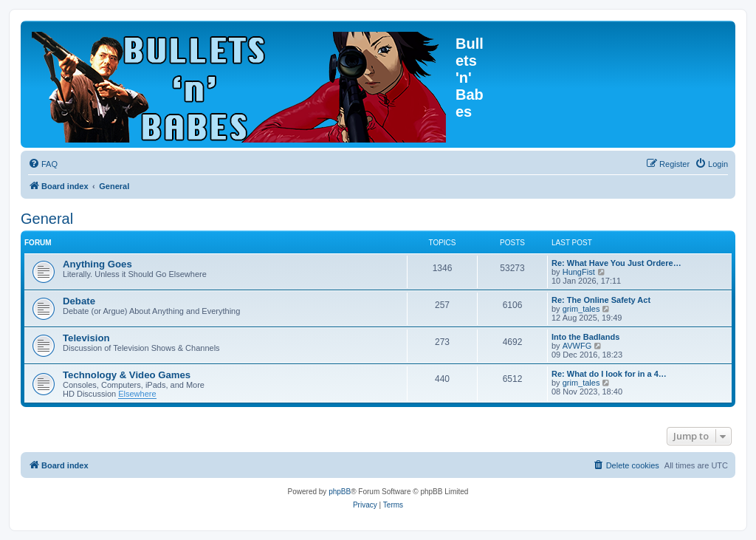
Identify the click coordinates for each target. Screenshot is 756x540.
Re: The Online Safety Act (601, 300)
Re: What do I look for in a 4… (609, 374)
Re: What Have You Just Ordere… (616, 263)
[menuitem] (43, 164)
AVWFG (577, 346)
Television (86, 338)
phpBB (340, 492)
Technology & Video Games (127, 375)
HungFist (579, 272)
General (47, 219)
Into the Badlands (585, 337)
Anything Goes (97, 264)
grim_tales (581, 309)
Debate (79, 301)
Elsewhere (137, 394)
